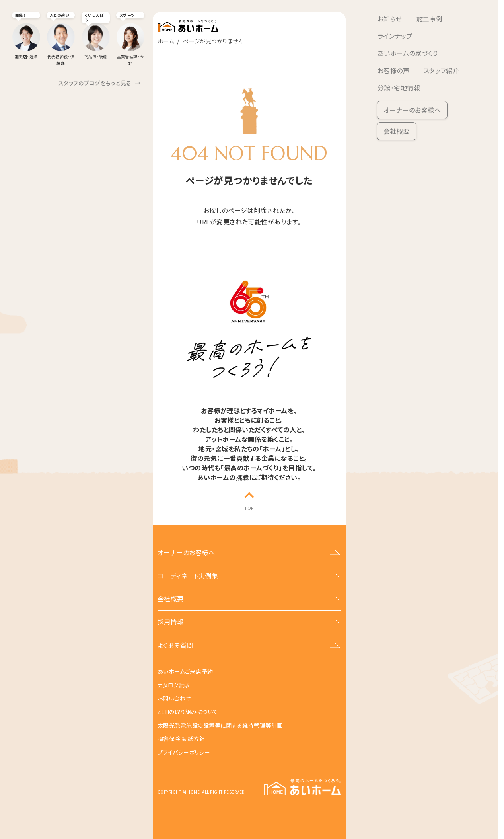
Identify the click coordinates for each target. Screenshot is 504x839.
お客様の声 (393, 70)
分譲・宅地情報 (399, 88)
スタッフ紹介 (441, 70)
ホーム (166, 41)
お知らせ (390, 19)
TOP (249, 508)
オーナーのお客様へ (412, 110)
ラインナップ (395, 36)
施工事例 (430, 19)
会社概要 (397, 131)
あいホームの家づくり (408, 53)
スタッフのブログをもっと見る (100, 83)
